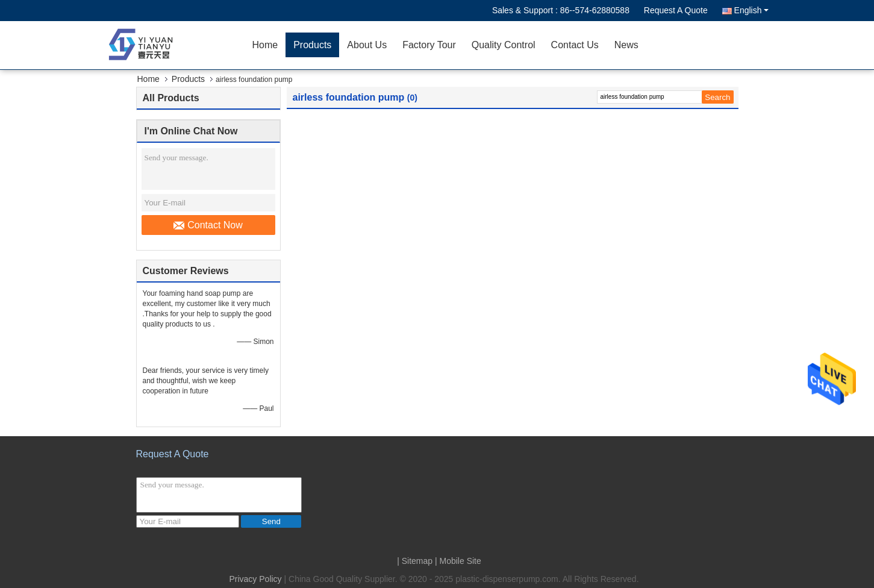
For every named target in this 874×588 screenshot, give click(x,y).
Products (312, 45)
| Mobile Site (458, 561)
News (626, 45)
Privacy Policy (255, 579)
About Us (367, 45)
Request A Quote (676, 10)
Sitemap (417, 561)
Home (265, 45)
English (751, 10)
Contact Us (575, 45)
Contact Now (208, 225)
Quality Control (504, 45)
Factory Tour (429, 45)
